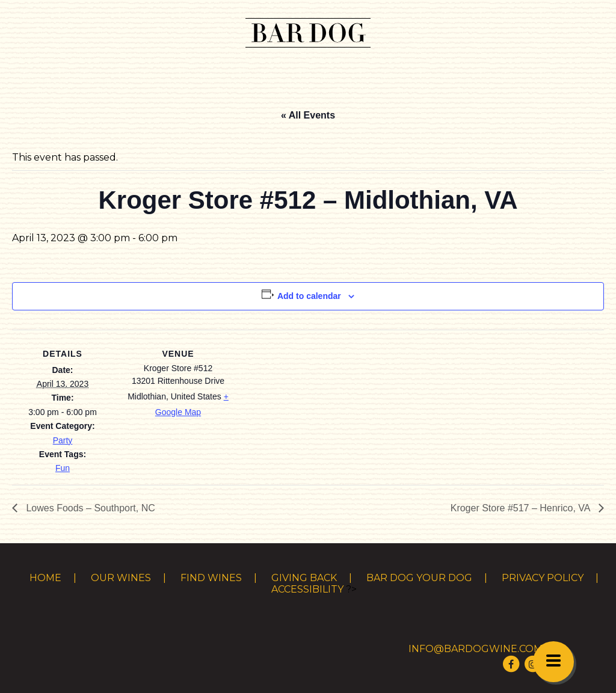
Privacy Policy (543, 578)
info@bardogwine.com (476, 649)
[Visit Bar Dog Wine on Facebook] (511, 664)
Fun (63, 468)
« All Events (308, 115)
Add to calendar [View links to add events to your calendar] (309, 296)
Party (63, 440)
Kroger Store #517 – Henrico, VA (522, 508)
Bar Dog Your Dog (419, 578)
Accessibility (307, 589)
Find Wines (211, 578)
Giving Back (304, 578)
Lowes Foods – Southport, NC (89, 508)
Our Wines (121, 578)
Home (45, 578)
